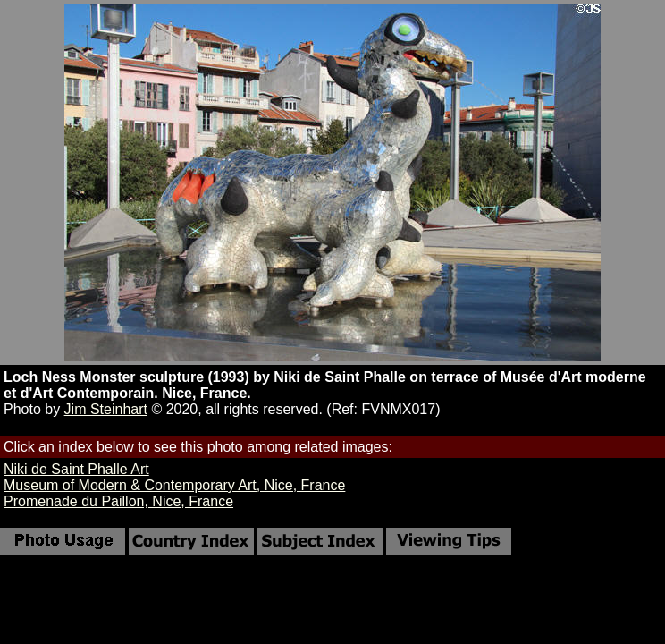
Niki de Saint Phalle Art (76, 469)
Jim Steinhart (106, 409)
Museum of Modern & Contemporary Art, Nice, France (174, 485)
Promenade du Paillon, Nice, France (118, 501)
